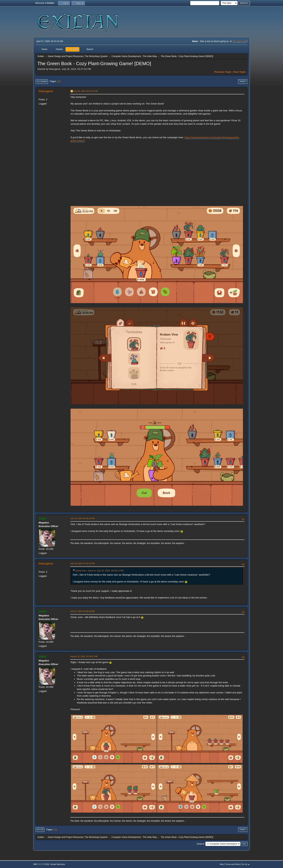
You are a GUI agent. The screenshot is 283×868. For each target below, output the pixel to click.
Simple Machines (58, 864)
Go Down (42, 82)
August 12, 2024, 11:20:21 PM (84, 656)
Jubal (42, 518)
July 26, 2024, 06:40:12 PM (82, 518)
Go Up (40, 830)
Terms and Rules (233, 864)
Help (222, 864)
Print (243, 82)
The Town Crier (240, 41)
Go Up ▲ (246, 864)
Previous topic (223, 72)
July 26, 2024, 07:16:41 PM (82, 563)
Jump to (200, 844)
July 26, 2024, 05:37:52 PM (85, 91)
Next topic (240, 72)
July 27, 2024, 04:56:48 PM (82, 611)
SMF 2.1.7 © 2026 (41, 864)
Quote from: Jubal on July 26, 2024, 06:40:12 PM (100, 571)
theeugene (46, 91)
